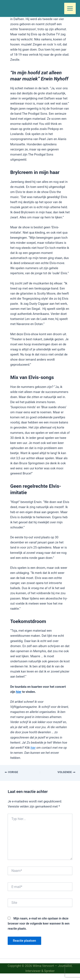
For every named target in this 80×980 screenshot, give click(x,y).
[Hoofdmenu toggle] (70, 8)
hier (19, 692)
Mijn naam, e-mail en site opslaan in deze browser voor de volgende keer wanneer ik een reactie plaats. (39, 923)
